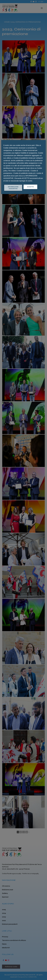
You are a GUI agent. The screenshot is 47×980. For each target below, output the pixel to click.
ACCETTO (30, 187)
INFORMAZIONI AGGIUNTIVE (13, 188)
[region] (24, 167)
